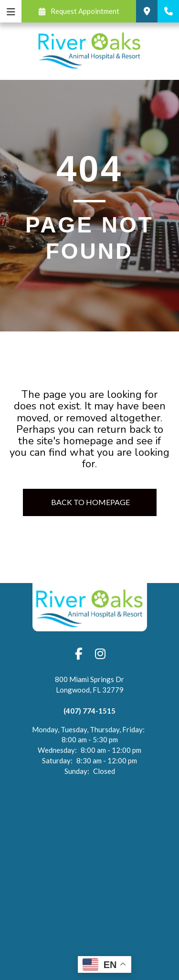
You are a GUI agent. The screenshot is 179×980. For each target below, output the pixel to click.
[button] (79, 11)
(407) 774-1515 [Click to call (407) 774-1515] (89, 711)
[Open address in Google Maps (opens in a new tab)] (89, 690)
